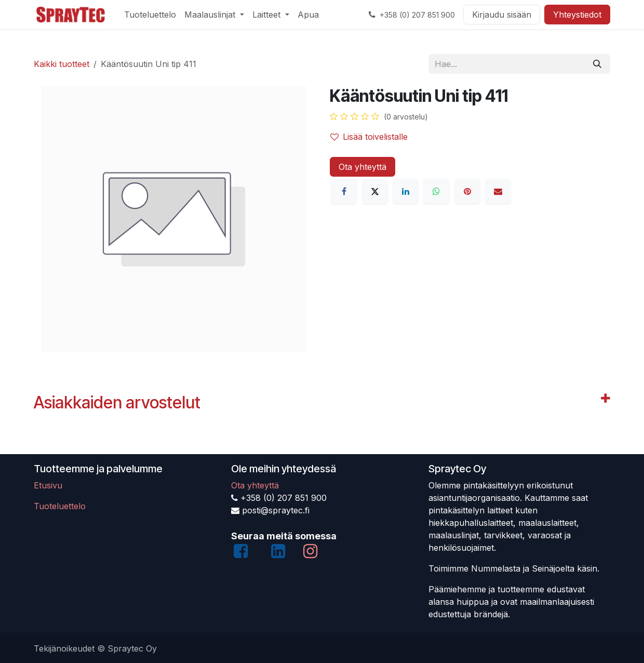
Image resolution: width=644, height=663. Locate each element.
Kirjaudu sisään (502, 15)
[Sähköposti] (498, 191)
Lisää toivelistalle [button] (369, 137)
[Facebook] (344, 191)
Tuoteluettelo (60, 506)
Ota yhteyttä (363, 167)
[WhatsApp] (436, 191)
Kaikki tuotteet (62, 64)
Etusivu (48, 485)
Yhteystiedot (577, 15)
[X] (375, 191)
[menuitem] (150, 15)
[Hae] (597, 64)
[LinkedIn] (406, 191)
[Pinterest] (467, 191)
